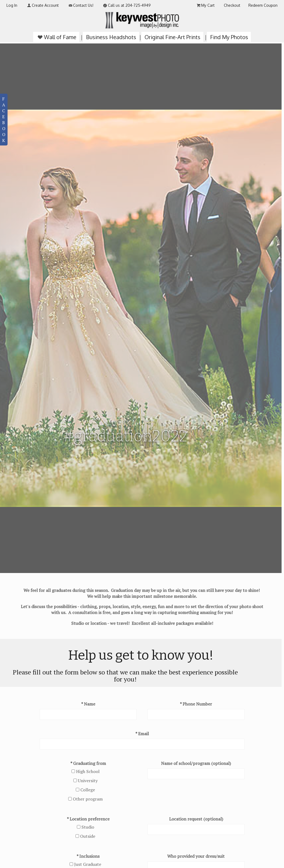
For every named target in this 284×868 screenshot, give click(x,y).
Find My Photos (229, 37)
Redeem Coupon (263, 5)
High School (88, 771)
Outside (88, 836)
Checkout (232, 5)
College (88, 790)
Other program (88, 799)
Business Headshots (111, 37)
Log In (12, 5)
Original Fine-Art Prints (172, 37)
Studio (88, 827)
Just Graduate (88, 864)
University (88, 781)
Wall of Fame (56, 37)
